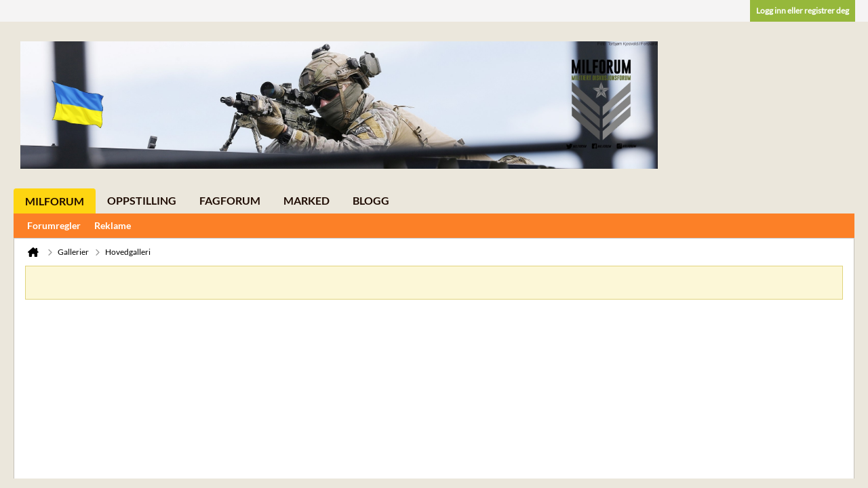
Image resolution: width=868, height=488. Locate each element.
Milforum (55, 201)
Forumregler (54, 225)
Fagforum (230, 200)
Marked (307, 200)
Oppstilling (142, 200)
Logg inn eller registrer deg (803, 11)
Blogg (371, 200)
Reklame (113, 225)
